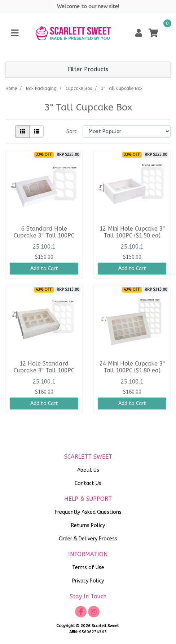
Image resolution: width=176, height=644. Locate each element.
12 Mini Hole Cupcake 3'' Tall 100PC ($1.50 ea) (132, 232)
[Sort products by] (127, 131)
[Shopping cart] (153, 33)
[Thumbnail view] (22, 131)
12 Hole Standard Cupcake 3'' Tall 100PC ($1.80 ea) (44, 371)
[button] (139, 33)
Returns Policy (88, 525)
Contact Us (88, 483)
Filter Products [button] (88, 69)
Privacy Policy (88, 581)
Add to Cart (44, 269)
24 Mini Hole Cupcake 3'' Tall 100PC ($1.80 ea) (132, 367)
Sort (72, 131)
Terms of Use (88, 568)
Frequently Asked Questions (88, 512)
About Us (88, 470)
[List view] (36, 131)
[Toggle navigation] (15, 33)
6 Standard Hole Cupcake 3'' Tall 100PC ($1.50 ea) (44, 236)
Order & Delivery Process (88, 539)
